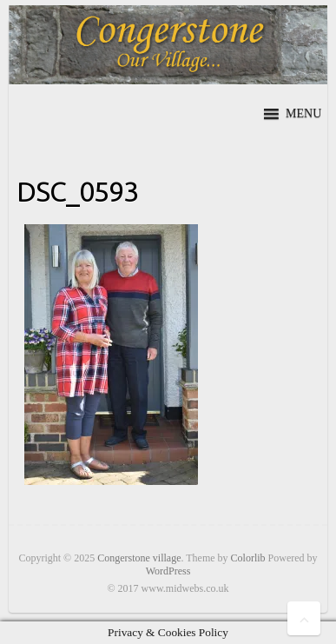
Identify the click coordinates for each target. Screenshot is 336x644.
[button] (303, 114)
